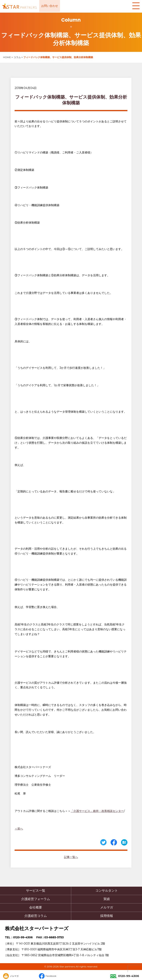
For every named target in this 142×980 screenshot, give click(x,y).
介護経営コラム (36, 916)
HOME (7, 57)
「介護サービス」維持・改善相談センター (97, 811)
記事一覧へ (71, 857)
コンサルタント (107, 891)
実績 (107, 899)
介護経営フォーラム (36, 899)
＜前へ (19, 829)
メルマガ (107, 907)
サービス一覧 (36, 891)
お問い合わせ (50, 6)
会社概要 (36, 907)
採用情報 (107, 916)
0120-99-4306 (125, 976)
